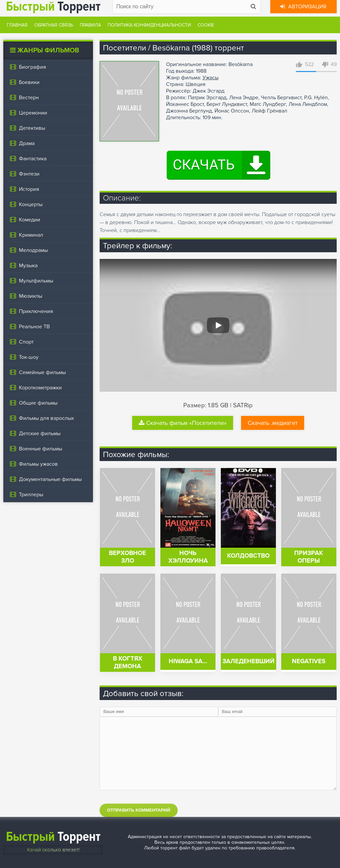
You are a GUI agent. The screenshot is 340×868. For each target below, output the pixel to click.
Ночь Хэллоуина (188, 557)
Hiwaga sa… (188, 661)
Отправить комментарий (138, 810)
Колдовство (248, 556)
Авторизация (303, 7)
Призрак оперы (309, 557)
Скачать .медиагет (273, 423)
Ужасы (211, 78)
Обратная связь (54, 25)
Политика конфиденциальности (149, 25)
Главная (17, 25)
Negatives (309, 661)
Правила (90, 25)
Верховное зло (127, 557)
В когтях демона (128, 663)
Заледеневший (249, 661)
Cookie (206, 25)
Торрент (53, 837)
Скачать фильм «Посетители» (183, 423)
